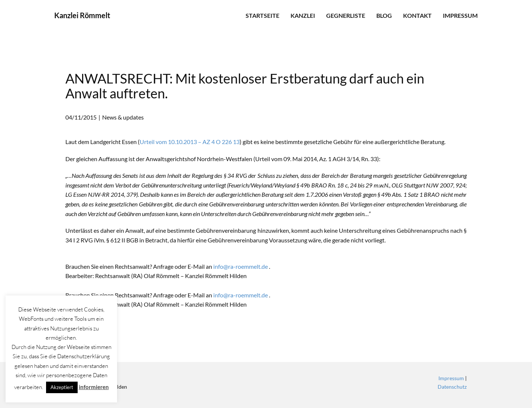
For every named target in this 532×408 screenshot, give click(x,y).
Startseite (262, 15)
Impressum (460, 15)
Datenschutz (452, 387)
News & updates (123, 117)
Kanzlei (303, 15)
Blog (384, 15)
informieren (94, 387)
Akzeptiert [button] (62, 387)
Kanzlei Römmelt (82, 15)
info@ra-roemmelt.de (241, 266)
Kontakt (417, 15)
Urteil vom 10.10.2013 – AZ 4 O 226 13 (190, 142)
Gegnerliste (346, 15)
